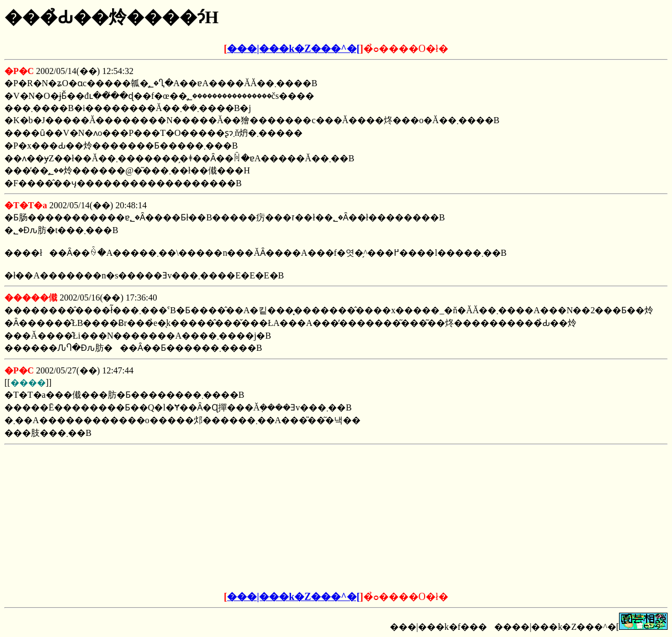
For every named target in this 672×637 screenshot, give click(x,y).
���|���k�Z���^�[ (293, 49)
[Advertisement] (252, 518)
